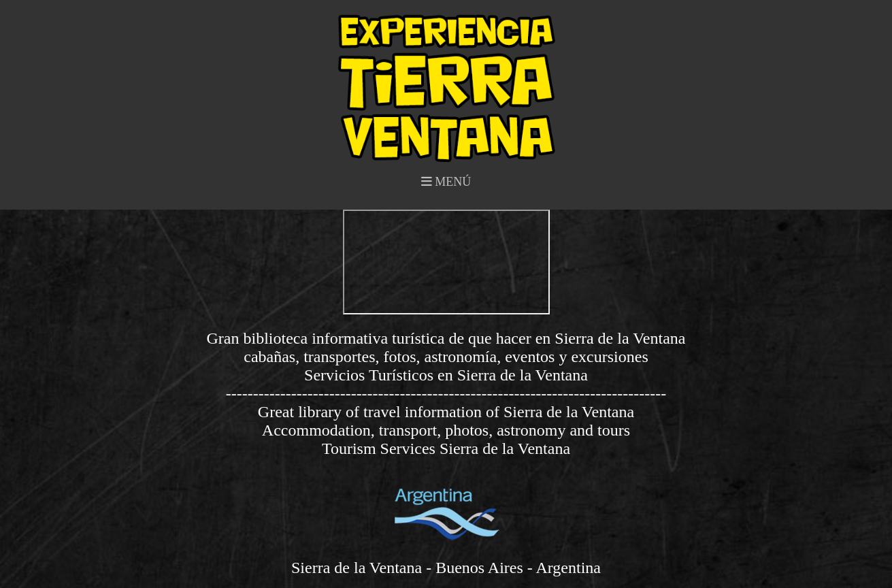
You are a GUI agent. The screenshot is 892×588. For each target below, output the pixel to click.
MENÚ (446, 182)
